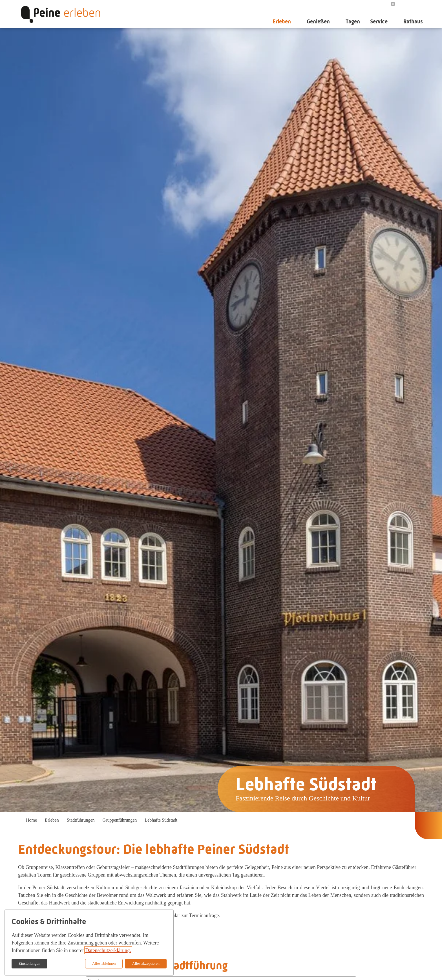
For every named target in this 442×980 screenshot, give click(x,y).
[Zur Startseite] (61, 14)
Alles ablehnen (104, 964)
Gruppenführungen (120, 820)
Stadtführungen (81, 820)
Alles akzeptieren (146, 964)
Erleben (52, 820)
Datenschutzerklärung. (108, 950)
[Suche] (405, 6)
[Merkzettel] (390, 6)
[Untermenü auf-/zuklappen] (296, 21)
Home (31, 820)
